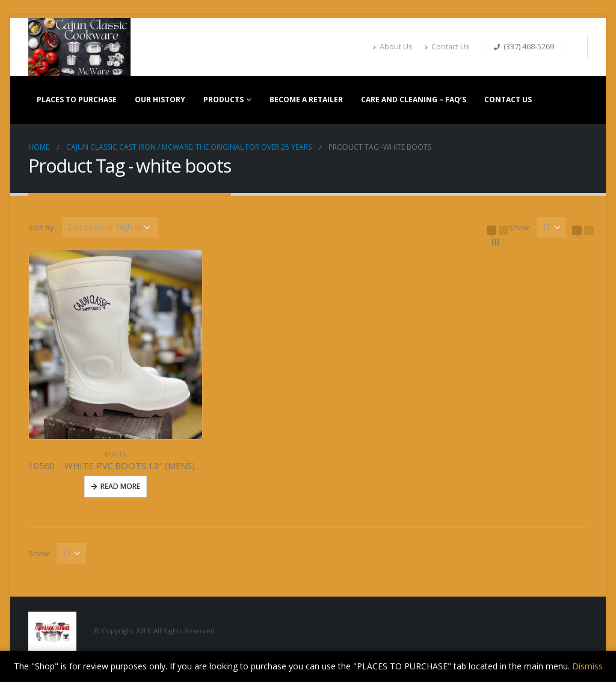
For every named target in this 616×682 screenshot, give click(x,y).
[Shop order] (110, 227)
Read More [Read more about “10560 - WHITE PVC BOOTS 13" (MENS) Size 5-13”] (120, 486)
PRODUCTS (223, 100)
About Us (393, 47)
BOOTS (115, 454)
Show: (519, 227)
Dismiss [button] (587, 666)
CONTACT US (508, 100)
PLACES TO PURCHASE (77, 100)
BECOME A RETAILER (306, 100)
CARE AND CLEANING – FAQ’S (414, 100)
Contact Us (447, 47)
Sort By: (42, 227)
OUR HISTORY (160, 100)
